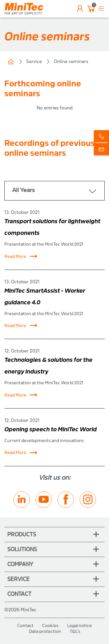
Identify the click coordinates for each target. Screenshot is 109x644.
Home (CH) (11, 62)
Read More (21, 256)
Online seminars (71, 61)
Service (34, 61)
